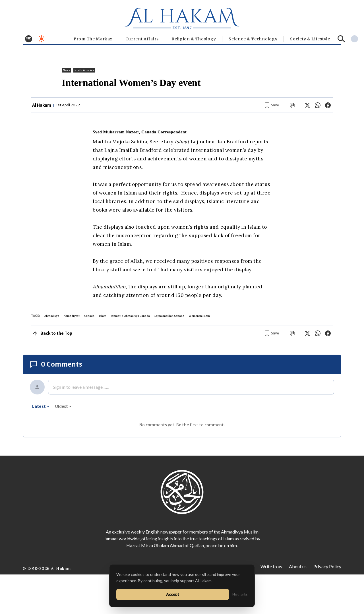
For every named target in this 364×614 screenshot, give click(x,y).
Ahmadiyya (52, 316)
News (66, 70)
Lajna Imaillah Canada (169, 316)
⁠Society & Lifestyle (310, 39)
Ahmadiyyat (72, 316)
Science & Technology (253, 39)
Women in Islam (199, 316)
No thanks (240, 594)
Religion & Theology (194, 39)
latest (41, 406)
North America (84, 70)
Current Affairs (142, 39)
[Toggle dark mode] (41, 39)
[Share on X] (307, 105)
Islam (103, 316)
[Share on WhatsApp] (318, 105)
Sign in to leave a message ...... (81, 387)
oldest (63, 406)
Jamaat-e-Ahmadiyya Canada (130, 316)
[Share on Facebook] (328, 105)
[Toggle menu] (29, 39)
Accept (173, 594)
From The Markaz (93, 39)
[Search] (341, 39)
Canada (89, 316)
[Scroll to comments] (292, 105)
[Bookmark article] (272, 105)
